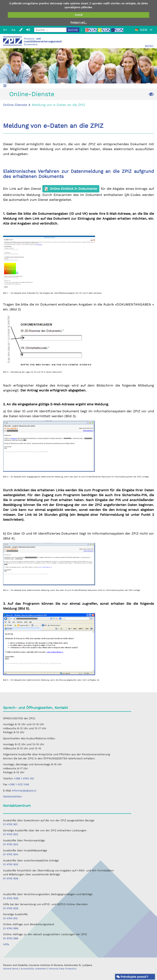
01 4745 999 (11, 928)
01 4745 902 (11, 834)
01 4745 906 (11, 878)
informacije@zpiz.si (24, 791)
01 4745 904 (11, 854)
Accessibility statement (34, 969)
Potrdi (79, 15)
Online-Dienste (32, 94)
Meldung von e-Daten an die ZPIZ (59, 105)
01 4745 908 (11, 898)
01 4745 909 (11, 908)
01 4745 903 (11, 844)
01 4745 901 (10, 824)
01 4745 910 (10, 918)
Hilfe (6, 944)
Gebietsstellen (12, 796)
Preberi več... (78, 22)
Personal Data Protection (63, 969)
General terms (11, 969)
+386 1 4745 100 (24, 778)
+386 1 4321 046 (19, 784)
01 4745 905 (11, 864)
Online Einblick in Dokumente (71, 189)
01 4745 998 (11, 938)
